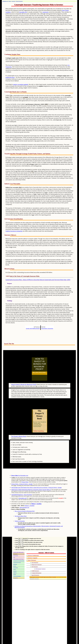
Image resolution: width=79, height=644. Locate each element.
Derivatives (16, 561)
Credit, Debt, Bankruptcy (18, 545)
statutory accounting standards (21, 84)
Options (15, 566)
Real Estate (16, 549)
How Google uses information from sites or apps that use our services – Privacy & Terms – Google (36, 481)
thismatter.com (23, 491)
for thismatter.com (20, 469)
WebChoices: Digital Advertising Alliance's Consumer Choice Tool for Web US (31, 483)
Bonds (15, 559)
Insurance (13, 1)
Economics (16, 571)
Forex (15, 563)
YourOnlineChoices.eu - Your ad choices (22, 488)
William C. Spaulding (36, 497)
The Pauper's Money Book (19, 430)
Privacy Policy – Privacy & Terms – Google (22, 477)
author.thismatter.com (24, 501)
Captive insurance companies (14, 231)
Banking (15, 557)
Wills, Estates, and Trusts (18, 552)
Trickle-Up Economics (20, 514)
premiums (46, 12)
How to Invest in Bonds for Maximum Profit (24, 381)
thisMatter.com (5, 1)
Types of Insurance (19, 1)
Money (10, 1)
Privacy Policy (25, 475)
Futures (15, 564)
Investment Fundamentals (19, 554)
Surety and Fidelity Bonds (33, 328)
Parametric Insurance (47, 328)
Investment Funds (17, 556)
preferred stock (10, 77)
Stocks (15, 568)
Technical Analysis (17, 569)
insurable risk (23, 12)
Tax (14, 551)
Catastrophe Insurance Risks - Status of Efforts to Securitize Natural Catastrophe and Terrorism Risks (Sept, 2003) (38, 280)
